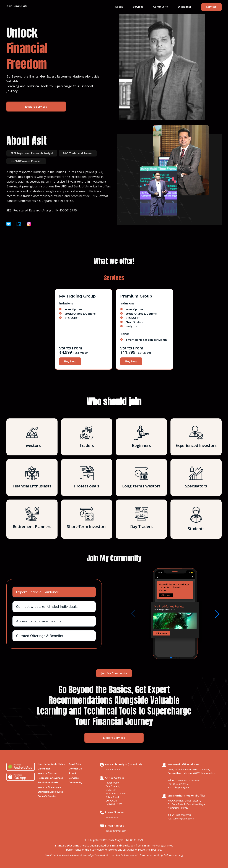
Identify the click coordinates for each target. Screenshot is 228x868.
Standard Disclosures (50, 792)
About (119, 7)
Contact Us (75, 769)
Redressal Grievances (50, 778)
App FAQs (75, 764)
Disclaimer (185, 7)
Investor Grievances (49, 787)
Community (160, 7)
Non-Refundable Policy (51, 764)
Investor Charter (47, 773)
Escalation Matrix (48, 782)
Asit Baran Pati (17, 6)
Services (138, 7)
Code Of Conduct (48, 796)
